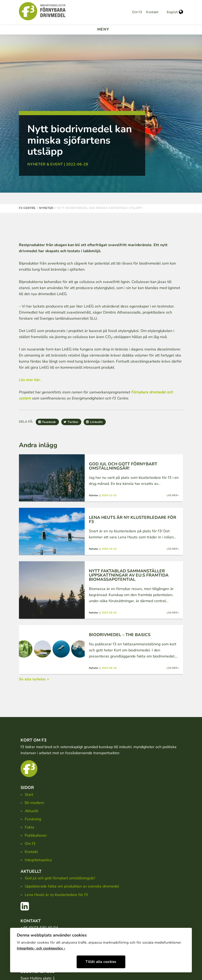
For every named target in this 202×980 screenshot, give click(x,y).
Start (29, 794)
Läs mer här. (30, 380)
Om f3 (137, 12)
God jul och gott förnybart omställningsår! (60, 878)
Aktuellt (31, 811)
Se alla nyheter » (34, 679)
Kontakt (152, 12)
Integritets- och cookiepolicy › (41, 948)
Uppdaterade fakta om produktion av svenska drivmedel (72, 886)
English (175, 12)
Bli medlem (34, 803)
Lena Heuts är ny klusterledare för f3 (56, 895)
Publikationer (36, 835)
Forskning (33, 819)
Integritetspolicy (38, 860)
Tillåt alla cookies (101, 961)
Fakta (29, 827)
